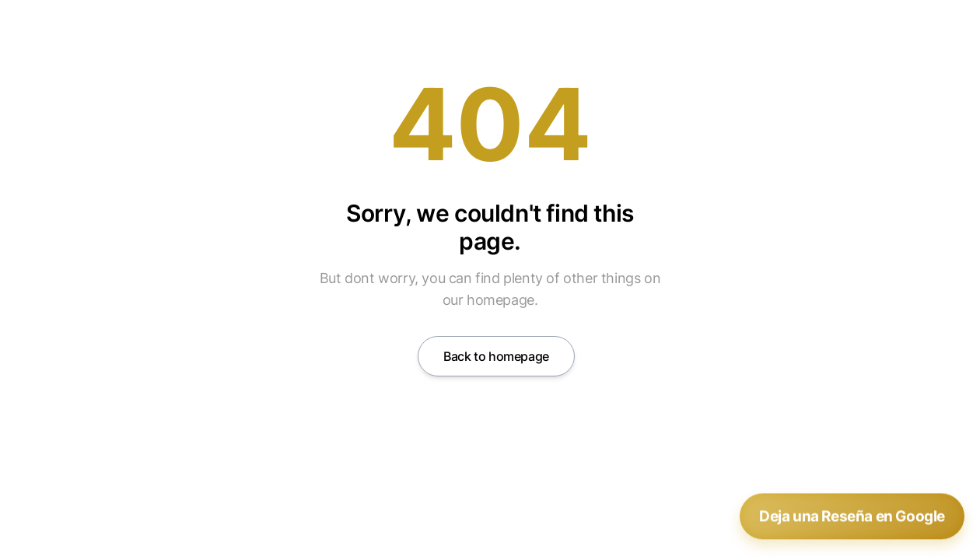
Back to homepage (496, 356)
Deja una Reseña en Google (852, 516)
